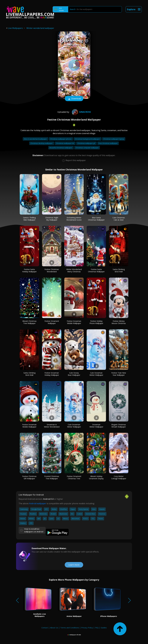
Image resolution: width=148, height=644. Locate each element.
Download (74, 99)
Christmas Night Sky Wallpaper (52, 219)
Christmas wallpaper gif (86, 143)
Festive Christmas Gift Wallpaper (29, 477)
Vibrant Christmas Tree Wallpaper (29, 322)
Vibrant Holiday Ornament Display (96, 477)
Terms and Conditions (70, 628)
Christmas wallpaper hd (65, 143)
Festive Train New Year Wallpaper (119, 374)
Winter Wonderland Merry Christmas (74, 270)
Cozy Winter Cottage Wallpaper (119, 477)
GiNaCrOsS (81, 112)
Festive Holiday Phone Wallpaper (96, 322)
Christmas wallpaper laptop (114, 139)
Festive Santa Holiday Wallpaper (29, 270)
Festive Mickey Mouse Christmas (119, 322)
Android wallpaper (38, 503)
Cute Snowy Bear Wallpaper (74, 374)
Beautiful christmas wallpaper (61, 148)
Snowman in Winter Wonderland (52, 426)
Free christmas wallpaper (108, 143)
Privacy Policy (87, 628)
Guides (104, 628)
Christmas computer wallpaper (87, 148)
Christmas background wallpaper (88, 139)
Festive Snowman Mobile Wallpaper (74, 322)
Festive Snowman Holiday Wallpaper (52, 374)
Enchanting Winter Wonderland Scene (74, 219)
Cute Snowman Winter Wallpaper (96, 374)
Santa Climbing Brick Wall (119, 270)
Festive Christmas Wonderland (52, 270)
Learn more (74, 565)
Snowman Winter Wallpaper (96, 426)
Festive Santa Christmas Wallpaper (96, 270)
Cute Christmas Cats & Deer (119, 219)
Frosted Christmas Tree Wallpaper (52, 477)
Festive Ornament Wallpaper (52, 322)
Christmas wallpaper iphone (61, 139)
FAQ (97, 628)
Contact (45, 628)
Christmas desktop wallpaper (42, 143)
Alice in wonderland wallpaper (36, 139)
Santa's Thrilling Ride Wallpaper (29, 219)
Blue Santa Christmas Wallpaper (96, 219)
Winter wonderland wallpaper (40, 28)
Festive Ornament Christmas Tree (74, 477)
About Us (54, 628)
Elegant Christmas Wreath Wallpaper (119, 426)
